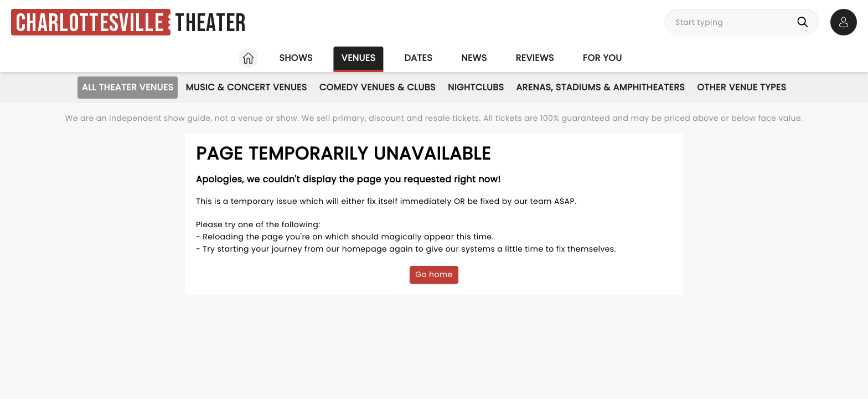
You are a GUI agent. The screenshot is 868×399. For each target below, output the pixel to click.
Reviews (535, 58)
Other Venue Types (742, 87)
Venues (359, 58)
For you (603, 58)
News (474, 58)
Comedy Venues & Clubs (378, 87)
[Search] (805, 22)
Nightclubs (476, 87)
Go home (434, 274)
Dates (418, 58)
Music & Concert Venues (246, 87)
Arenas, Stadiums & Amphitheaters (600, 87)
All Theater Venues (128, 87)
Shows (296, 58)
